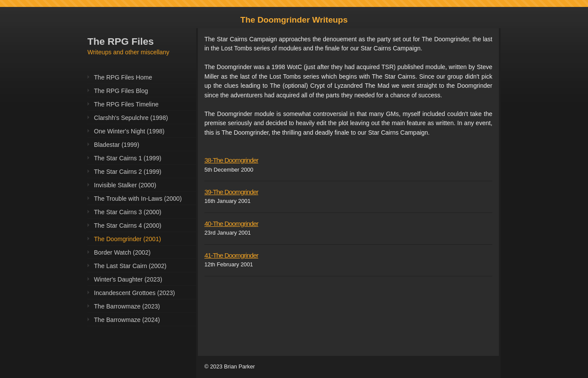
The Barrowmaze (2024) (127, 320)
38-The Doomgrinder (231, 160)
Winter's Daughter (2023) (128, 279)
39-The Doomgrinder (231, 192)
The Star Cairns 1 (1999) (128, 158)
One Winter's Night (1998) (129, 131)
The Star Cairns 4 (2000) (128, 225)
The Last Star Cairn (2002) (130, 266)
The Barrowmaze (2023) (127, 306)
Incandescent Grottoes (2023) (134, 293)
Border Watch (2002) (122, 252)
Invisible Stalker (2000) (125, 185)
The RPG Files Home (123, 77)
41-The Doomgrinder (231, 255)
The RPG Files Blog (121, 91)
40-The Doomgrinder (231, 224)
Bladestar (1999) (117, 145)
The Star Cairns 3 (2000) (128, 212)
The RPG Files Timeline (126, 104)
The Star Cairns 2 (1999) (128, 172)
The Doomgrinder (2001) (127, 239)
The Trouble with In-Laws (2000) (138, 199)
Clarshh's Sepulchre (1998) (131, 118)
